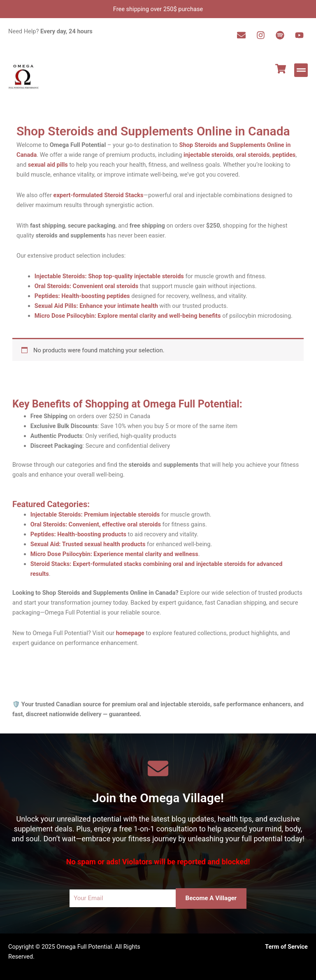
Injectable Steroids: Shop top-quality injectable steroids (109, 276)
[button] (301, 70)
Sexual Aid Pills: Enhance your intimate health (96, 306)
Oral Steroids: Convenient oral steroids (86, 286)
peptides (284, 155)
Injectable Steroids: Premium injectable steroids (95, 514)
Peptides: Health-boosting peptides (82, 296)
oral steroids (253, 155)
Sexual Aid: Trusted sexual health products (88, 544)
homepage (130, 633)
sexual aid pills (48, 165)
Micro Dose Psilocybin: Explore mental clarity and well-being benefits (128, 316)
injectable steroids (208, 155)
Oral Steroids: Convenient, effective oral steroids (96, 524)
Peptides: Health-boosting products (78, 534)
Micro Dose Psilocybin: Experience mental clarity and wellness (114, 554)
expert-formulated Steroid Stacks (99, 195)
